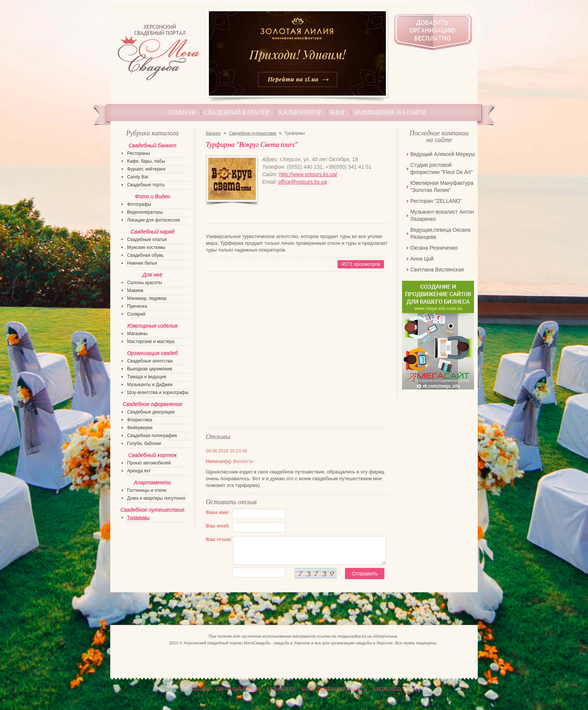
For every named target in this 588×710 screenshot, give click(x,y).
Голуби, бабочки (144, 443)
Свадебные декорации (151, 412)
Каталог (213, 133)
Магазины (137, 334)
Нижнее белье (142, 263)
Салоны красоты (145, 283)
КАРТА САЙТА (387, 688)
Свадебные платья (147, 240)
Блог (338, 112)
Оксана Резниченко (434, 248)
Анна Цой (422, 259)
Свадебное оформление (152, 404)
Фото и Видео (152, 196)
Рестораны (139, 153)
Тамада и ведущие (147, 377)
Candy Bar (138, 177)
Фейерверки (140, 428)
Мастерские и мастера (151, 342)
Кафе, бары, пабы (146, 161)
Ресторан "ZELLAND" (436, 201)
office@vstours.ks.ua (303, 182)
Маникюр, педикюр (147, 298)
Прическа (137, 306)
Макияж (135, 291)
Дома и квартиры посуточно (156, 498)
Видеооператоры (145, 212)
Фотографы (139, 204)
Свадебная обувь (145, 255)
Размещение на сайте (390, 112)
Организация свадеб (152, 353)
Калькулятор (300, 112)
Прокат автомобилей (149, 463)
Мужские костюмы (146, 247)
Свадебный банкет (152, 145)
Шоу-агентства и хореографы (158, 392)
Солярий (136, 314)
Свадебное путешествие (253, 133)
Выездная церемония (150, 369)
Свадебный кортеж (152, 455)
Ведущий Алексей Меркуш (443, 154)
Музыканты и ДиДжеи (150, 385)
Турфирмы (138, 518)
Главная (181, 112)
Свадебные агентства (150, 361)
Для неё (152, 275)
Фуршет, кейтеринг (147, 169)
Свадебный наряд (152, 232)
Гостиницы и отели (147, 490)
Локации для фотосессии (154, 220)
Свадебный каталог (237, 112)
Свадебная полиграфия (152, 436)
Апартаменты (152, 482)
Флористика (139, 420)
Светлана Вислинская (437, 270)
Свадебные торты (146, 185)
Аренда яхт (139, 471)
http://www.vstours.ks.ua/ (308, 174)
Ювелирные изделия (152, 326)
